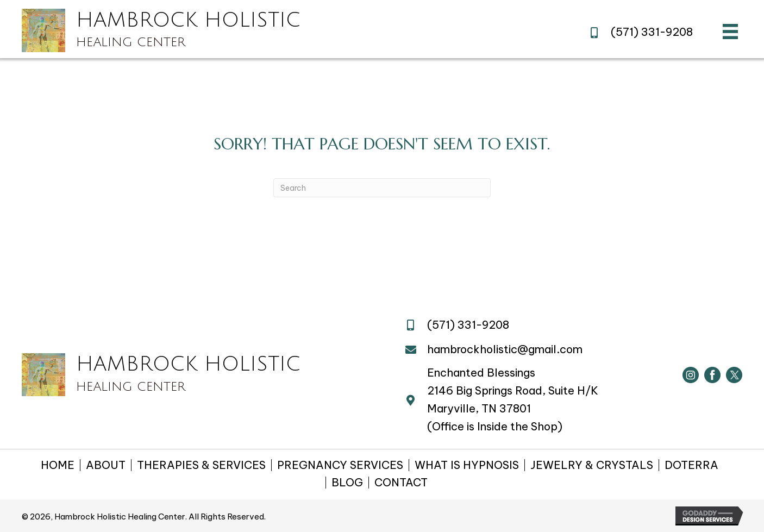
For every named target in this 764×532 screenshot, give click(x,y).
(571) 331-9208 (652, 32)
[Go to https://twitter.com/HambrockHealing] (734, 375)
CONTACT (401, 483)
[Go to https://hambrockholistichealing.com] (227, 30)
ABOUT (106, 465)
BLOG (347, 483)
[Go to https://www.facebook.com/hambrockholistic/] (712, 375)
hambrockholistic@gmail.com (505, 349)
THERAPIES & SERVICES (201, 465)
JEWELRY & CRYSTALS (592, 465)
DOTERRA (691, 465)
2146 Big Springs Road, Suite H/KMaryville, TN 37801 (513, 399)
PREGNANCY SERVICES (340, 465)
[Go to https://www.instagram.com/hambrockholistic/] (691, 375)
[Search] (382, 188)
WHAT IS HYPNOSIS (467, 465)
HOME (58, 465)
